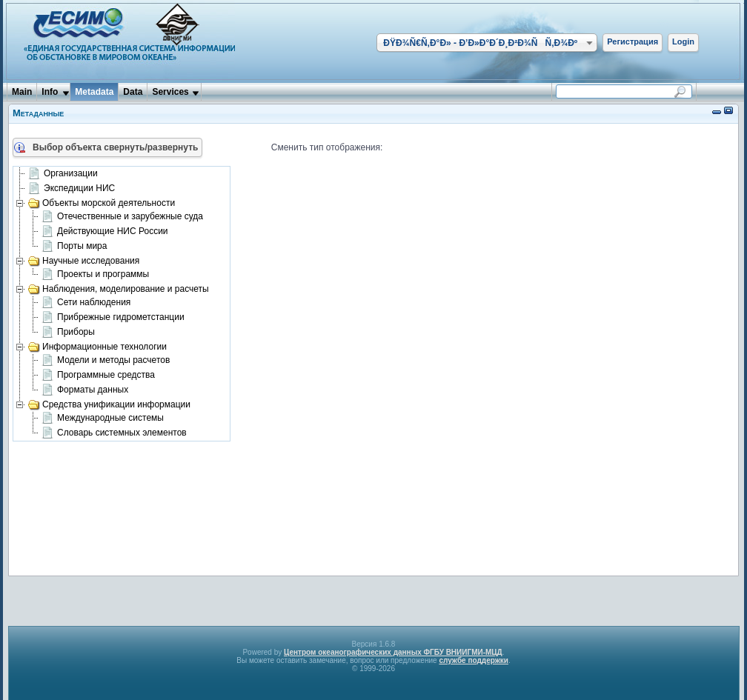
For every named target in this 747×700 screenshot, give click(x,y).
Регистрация (633, 41)
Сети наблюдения (86, 303)
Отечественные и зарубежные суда (122, 217)
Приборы (68, 333)
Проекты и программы (95, 275)
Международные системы (103, 419)
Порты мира (74, 247)
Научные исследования (84, 261)
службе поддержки (474, 660)
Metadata (94, 92)
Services (170, 92)
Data (133, 92)
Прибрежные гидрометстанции (113, 318)
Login (683, 41)
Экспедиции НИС (72, 189)
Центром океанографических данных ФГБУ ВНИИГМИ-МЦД (393, 652)
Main (22, 92)
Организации (63, 174)
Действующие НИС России (105, 232)
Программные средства (98, 376)
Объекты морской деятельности (102, 203)
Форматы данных (85, 390)
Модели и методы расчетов (106, 361)
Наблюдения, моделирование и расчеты (119, 289)
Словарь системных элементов (114, 433)
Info (50, 92)
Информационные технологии (97, 347)
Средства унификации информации (109, 404)
